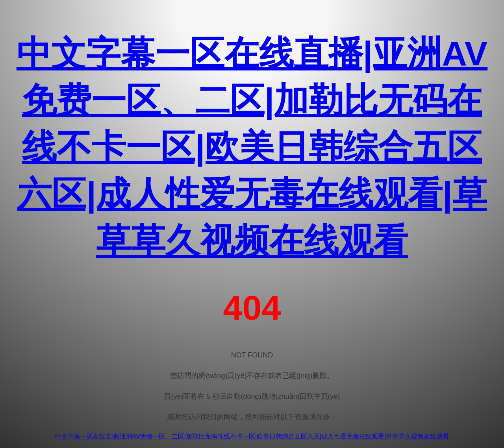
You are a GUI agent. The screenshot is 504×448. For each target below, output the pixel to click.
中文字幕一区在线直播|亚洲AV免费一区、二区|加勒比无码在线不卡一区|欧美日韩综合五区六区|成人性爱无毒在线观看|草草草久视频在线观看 (252, 147)
